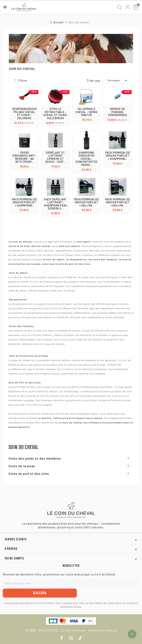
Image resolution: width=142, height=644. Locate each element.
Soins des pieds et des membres (35, 458)
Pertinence (118, 80)
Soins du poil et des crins (29, 474)
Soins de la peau (22, 466)
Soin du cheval (23, 447)
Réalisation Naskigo (103, 630)
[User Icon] (128, 7)
